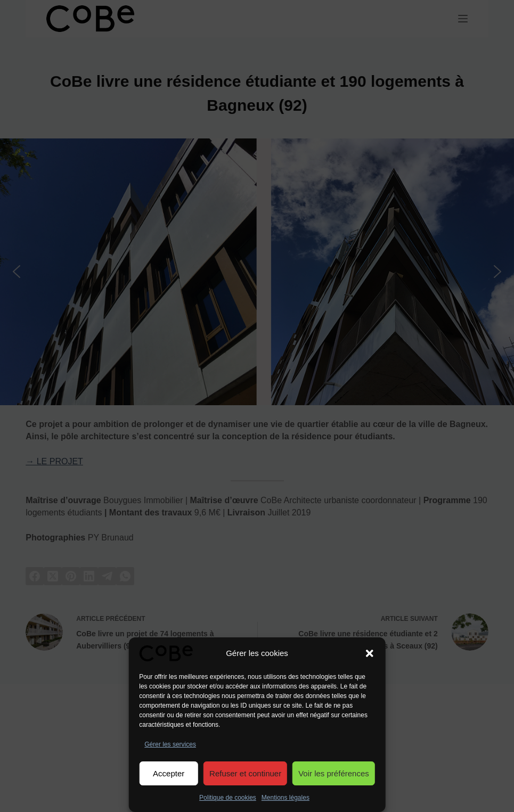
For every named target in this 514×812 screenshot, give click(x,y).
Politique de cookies (228, 798)
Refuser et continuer (245, 773)
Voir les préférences (334, 773)
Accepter (169, 773)
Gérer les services (170, 744)
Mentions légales (285, 798)
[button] (370, 653)
